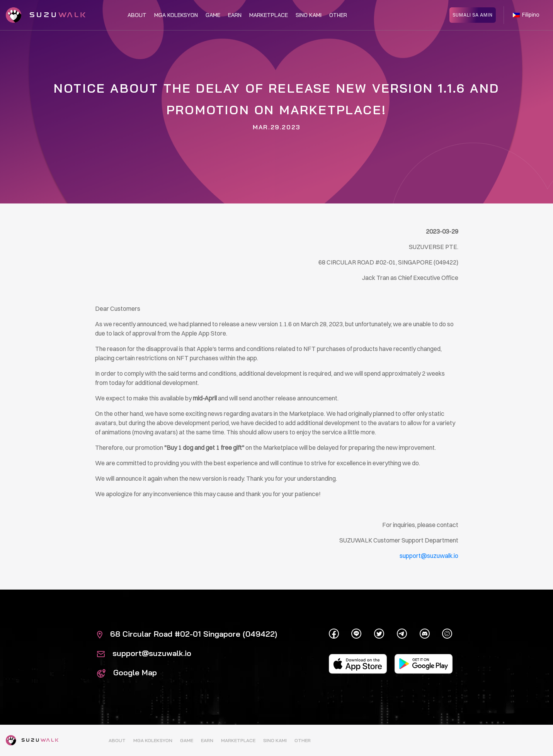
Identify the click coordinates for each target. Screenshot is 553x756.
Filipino (526, 15)
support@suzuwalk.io (144, 653)
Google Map (127, 672)
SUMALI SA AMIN (473, 14)
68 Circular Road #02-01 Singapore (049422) (187, 634)
